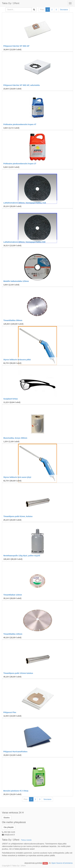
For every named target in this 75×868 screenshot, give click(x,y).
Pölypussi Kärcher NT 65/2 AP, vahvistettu (22, 85)
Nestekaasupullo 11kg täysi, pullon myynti (22, 556)
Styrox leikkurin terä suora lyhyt (17, 477)
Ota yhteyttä (9, 827)
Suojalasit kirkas (11, 399)
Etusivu (7, 818)
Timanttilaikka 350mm (13, 320)
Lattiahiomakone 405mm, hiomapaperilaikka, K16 (25, 203)
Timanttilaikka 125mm (13, 634)
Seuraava (64, 10)
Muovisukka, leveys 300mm (15, 438)
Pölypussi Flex (10, 712)
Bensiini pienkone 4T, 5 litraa (16, 791)
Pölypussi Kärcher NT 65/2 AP (16, 46)
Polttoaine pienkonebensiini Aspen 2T (20, 164)
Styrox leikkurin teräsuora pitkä (17, 360)
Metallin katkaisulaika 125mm (16, 281)
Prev (42, 10)
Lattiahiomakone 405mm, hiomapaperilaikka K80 (24, 242)
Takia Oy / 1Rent (11, 3)
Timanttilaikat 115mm (13, 595)
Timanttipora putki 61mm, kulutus (18, 516)
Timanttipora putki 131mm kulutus (18, 673)
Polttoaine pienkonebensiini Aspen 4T (20, 124)
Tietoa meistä (26, 840)
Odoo (45, 863)
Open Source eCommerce (62, 863)
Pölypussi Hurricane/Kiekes (15, 752)
